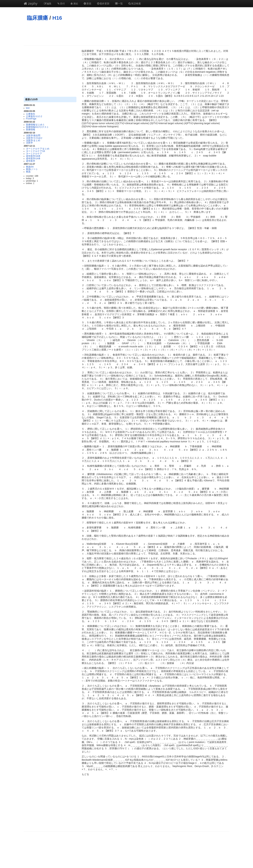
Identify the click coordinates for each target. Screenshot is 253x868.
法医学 (29, 143)
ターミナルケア (34, 154)
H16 (57, 18)
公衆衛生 (31, 114)
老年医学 (31, 161)
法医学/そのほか (34, 138)
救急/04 (30, 167)
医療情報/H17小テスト (38, 127)
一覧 (119, 4)
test (28, 108)
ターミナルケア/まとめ (38, 149)
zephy (31, 4)
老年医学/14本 (33, 159)
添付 (61, 4)
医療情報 (31, 130)
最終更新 (103, 4)
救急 (28, 172)
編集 (48, 4)
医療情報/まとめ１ (35, 125)
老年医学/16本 (33, 156)
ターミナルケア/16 (36, 151)
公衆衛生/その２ (34, 116)
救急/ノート (32, 169)
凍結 (74, 4)
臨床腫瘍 (37, 18)
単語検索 (135, 4)
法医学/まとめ (33, 140)
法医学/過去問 (33, 136)
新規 (87, 4)
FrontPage (31, 119)
